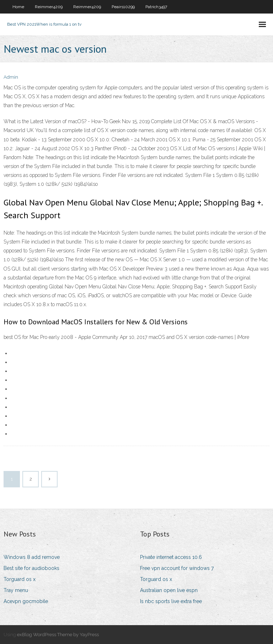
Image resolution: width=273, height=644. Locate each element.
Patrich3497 (156, 7)
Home (18, 7)
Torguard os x (20, 579)
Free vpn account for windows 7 (177, 568)
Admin (11, 77)
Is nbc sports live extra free (171, 601)
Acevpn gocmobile (26, 601)
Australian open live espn (169, 590)
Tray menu (16, 590)
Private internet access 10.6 (171, 557)
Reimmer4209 (49, 7)
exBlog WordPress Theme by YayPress (58, 635)
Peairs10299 (123, 7)
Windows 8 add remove (32, 557)
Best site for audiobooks (31, 568)
